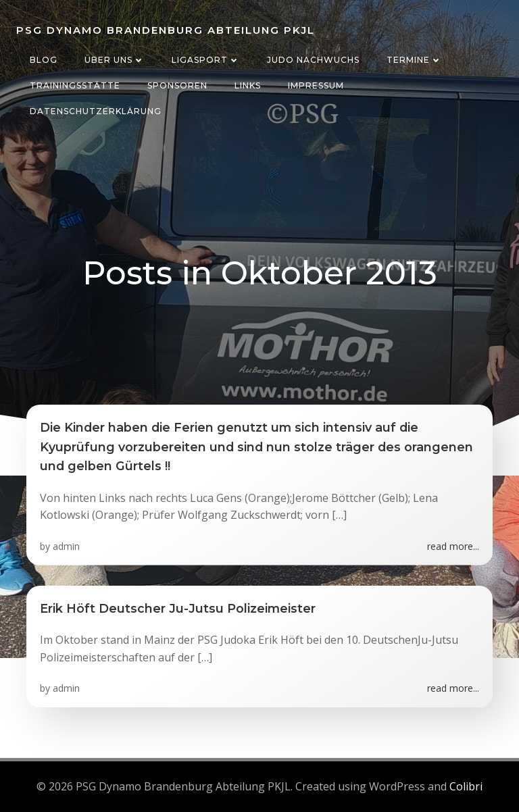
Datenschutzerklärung (96, 111)
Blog (44, 60)
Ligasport (206, 60)
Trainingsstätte (75, 85)
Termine (414, 60)
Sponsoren (177, 85)
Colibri (466, 786)
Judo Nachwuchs (313, 60)
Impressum (316, 85)
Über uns (115, 60)
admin (66, 546)
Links (248, 85)
